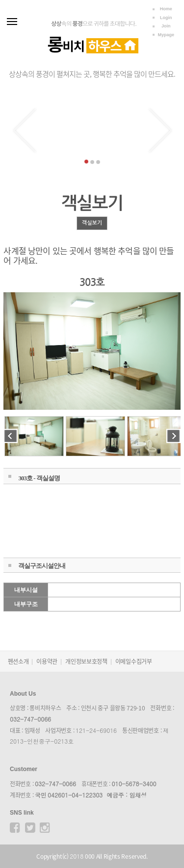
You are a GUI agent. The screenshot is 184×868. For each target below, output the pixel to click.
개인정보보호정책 (86, 661)
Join (166, 26)
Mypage (166, 35)
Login (166, 18)
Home (166, 9)
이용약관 (47, 661)
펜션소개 (18, 661)
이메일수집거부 (134, 661)
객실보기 (92, 223)
